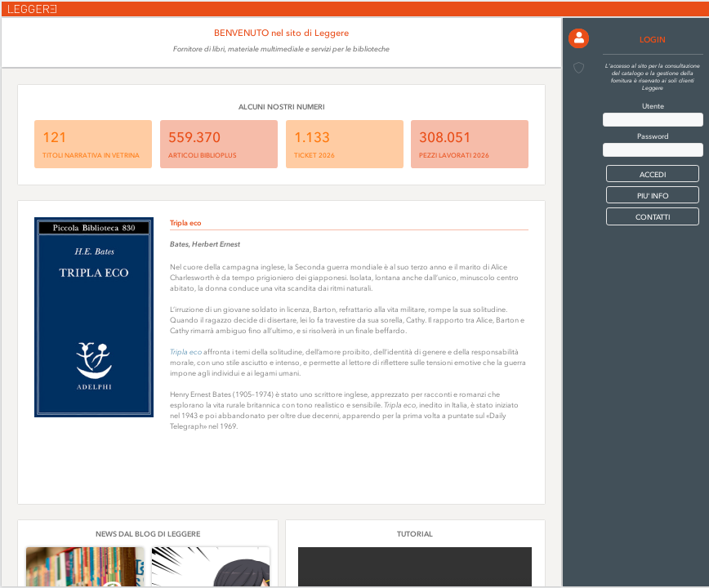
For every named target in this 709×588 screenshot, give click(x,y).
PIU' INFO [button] (653, 196)
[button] (579, 39)
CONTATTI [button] (653, 217)
